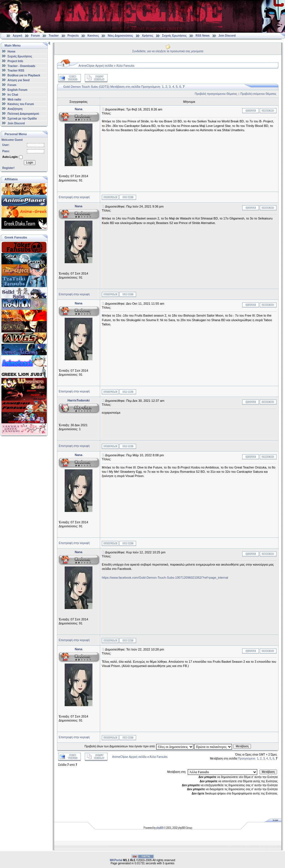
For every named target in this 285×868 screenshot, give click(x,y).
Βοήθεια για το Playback (24, 75)
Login (29, 163)
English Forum (18, 90)
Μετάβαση (242, 746)
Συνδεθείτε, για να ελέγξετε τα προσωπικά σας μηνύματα (168, 51)
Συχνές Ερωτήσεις (175, 36)
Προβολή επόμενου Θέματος (258, 94)
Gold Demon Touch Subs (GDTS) (86, 87)
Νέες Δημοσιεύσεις (120, 36)
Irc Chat (13, 95)
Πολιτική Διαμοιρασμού (23, 114)
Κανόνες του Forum (21, 104)
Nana (79, 109)
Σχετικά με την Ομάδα (22, 119)
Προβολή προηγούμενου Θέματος (216, 94)
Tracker (54, 36)
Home (12, 52)
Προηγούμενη (151, 87)
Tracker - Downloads (22, 66)
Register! (8, 168)
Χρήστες (147, 36)
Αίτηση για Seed (19, 80)
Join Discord (227, 36)
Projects (73, 36)
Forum (35, 36)
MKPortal (116, 860)
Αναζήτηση (15, 109)
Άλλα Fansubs (125, 66)
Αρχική (18, 36)
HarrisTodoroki (79, 400)
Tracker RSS (16, 71)
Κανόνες (93, 36)
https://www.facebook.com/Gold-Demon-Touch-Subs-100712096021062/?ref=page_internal (165, 578)
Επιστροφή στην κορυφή (74, 197)
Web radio (14, 99)
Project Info (15, 61)
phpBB (160, 828)
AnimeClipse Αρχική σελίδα (96, 66)
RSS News (203, 36)
